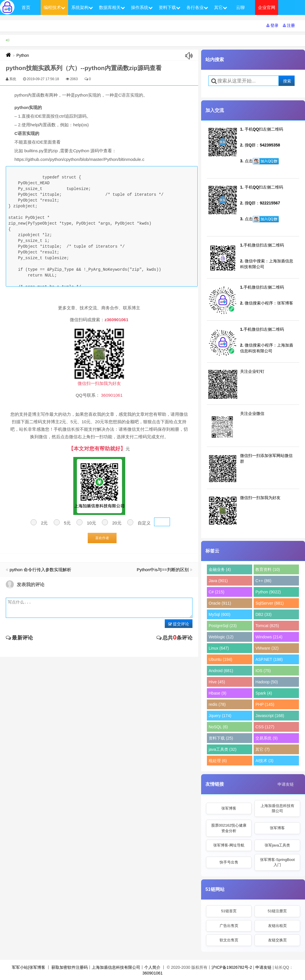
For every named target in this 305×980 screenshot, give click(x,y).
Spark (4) (264, 693)
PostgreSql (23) (223, 626)
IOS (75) (263, 671)
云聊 (240, 7)
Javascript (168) (270, 716)
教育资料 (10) (268, 569)
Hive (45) (217, 682)
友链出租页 (277, 926)
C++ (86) (263, 581)
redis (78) (217, 704)
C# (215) (216, 592)
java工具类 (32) (222, 749)
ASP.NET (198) (269, 659)
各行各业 (197, 7)
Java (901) (218, 581)
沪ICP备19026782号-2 (232, 967)
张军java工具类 (277, 845)
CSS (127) (265, 727)
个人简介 (152, 967)
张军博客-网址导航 (229, 845)
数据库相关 (112, 7)
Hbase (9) (217, 693)
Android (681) (221, 671)
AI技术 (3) (264, 761)
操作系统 (142, 7)
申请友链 (286, 784)
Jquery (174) (220, 716)
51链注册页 (277, 911)
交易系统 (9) (266, 738)
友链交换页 (277, 940)
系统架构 (82, 7)
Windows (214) (269, 637)
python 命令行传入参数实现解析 (40, 570)
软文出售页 (229, 940)
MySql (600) (219, 614)
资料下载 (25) (221, 738)
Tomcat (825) (267, 626)
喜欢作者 (102, 538)
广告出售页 (229, 926)
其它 (221, 7)
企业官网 (267, 7)
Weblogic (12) (221, 637)
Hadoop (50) (267, 682)
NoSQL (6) (218, 727)
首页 (26, 7)
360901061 (152, 973)
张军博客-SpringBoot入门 (277, 862)
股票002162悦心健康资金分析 (229, 828)
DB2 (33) (263, 614)
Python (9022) (268, 592)
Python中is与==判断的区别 (163, 570)
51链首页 (229, 911)
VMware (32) (267, 648)
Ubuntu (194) (220, 659)
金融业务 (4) (220, 569)
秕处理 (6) (218, 761)
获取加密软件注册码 (70, 967)
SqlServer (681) (270, 603)
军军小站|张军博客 (29, 967)
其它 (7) (262, 749)
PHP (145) (265, 704)
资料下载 (170, 7)
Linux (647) (219, 648)
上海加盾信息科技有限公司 (277, 808)
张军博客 (229, 808)
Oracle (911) (220, 603)
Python (23, 55)
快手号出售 (229, 862)
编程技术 (54, 7)
